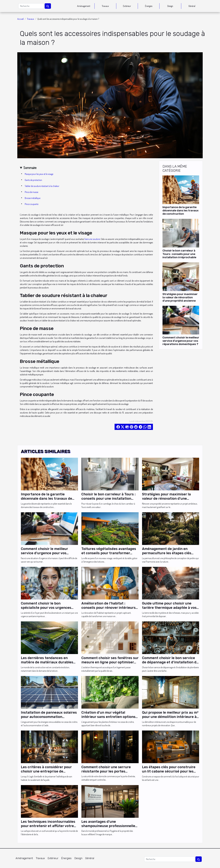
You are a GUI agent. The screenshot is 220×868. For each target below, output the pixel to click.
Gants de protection (33, 180)
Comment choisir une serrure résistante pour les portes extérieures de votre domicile (106, 771)
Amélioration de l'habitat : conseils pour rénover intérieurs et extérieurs (108, 608)
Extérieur (127, 6)
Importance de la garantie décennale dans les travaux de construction (181, 210)
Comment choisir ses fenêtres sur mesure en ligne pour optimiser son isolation (110, 662)
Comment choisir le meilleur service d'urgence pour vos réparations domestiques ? (181, 341)
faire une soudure (92, 239)
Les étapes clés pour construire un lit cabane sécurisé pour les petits (169, 771)
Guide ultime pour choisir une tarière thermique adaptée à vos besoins (169, 608)
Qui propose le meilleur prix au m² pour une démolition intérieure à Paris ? (170, 717)
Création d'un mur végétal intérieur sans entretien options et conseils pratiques (108, 717)
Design (170, 6)
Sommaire (30, 168)
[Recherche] (31, 6)
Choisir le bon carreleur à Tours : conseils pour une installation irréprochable (179, 254)
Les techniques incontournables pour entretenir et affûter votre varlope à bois (48, 826)
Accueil (20, 19)
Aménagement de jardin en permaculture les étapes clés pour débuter (167, 553)
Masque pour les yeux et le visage (39, 174)
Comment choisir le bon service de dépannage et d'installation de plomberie (170, 662)
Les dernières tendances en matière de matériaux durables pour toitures (47, 662)
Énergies (149, 6)
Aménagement (84, 6)
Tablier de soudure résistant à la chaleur (42, 186)
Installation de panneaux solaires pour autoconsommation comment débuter (49, 717)
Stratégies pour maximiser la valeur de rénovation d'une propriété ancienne (180, 297)
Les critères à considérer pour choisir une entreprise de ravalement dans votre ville (46, 771)
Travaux (105, 6)
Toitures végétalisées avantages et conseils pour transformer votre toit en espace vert (109, 553)
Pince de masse (31, 192)
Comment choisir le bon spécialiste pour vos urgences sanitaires (46, 608)
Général (192, 6)
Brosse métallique (33, 198)
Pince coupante (32, 204)
